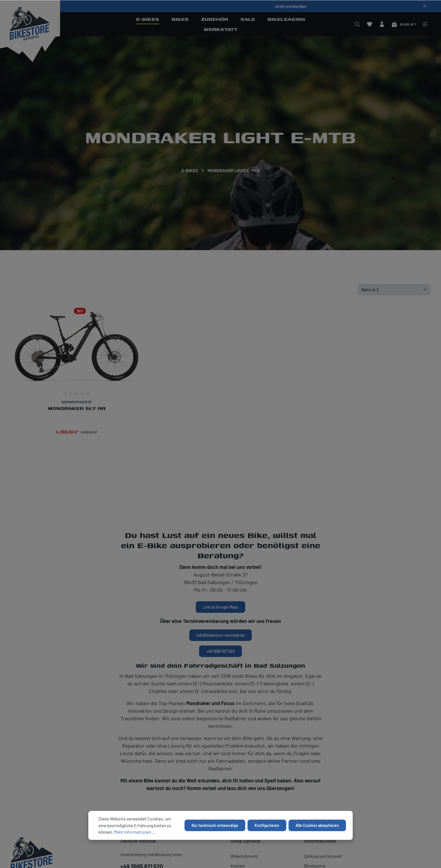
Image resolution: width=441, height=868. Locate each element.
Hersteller (26, 233)
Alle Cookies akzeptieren (317, 825)
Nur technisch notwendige (215, 825)
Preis (138, 233)
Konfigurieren (267, 825)
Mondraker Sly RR (77, 410)
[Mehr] (425, 24)
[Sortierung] (394, 290)
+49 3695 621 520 (220, 651)
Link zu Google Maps (220, 607)
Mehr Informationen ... (135, 832)
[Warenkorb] (404, 24)
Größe (103, 233)
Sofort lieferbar (182, 233)
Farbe (67, 233)
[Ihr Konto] (382, 24)
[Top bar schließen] (425, 6)
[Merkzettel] (370, 24)
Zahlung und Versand (323, 856)
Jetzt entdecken (291, 6)
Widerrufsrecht (244, 856)
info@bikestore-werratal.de (220, 635)
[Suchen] (357, 24)
